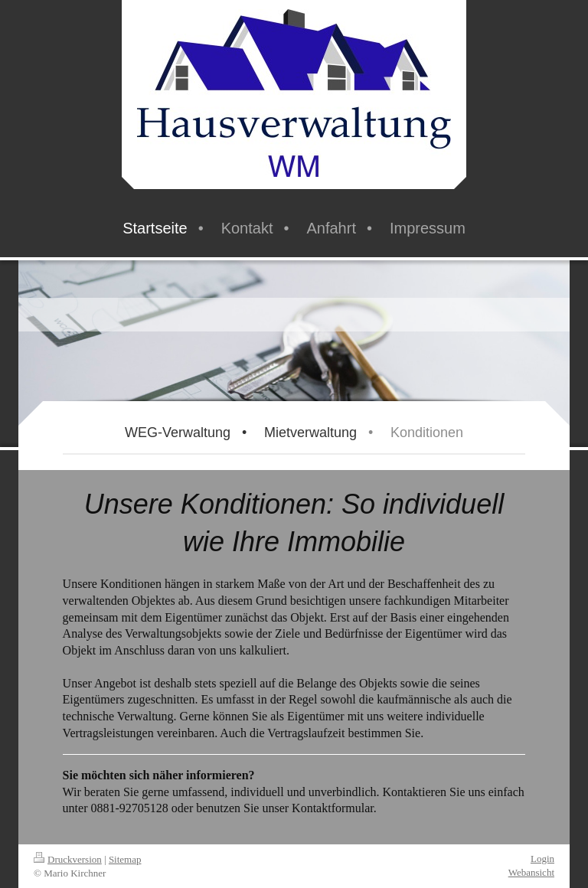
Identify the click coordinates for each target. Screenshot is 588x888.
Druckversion (68, 859)
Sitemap (125, 859)
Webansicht (531, 872)
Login (542, 859)
